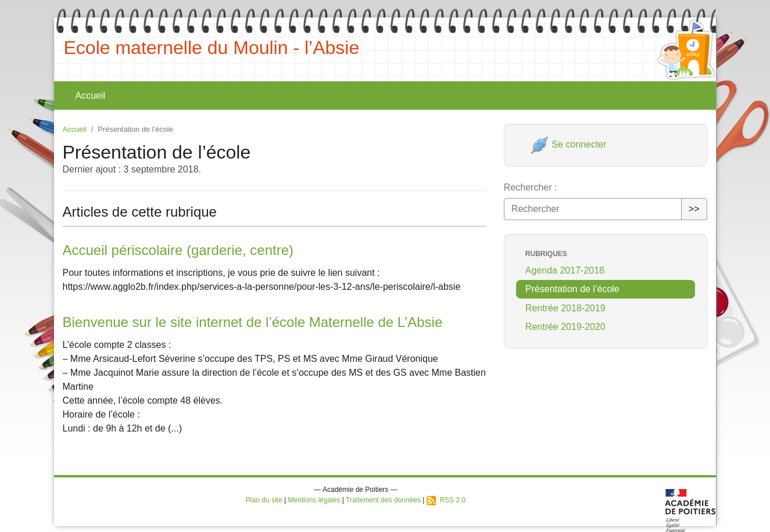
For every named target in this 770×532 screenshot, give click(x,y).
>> (694, 209)
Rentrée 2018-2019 (565, 308)
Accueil (91, 96)
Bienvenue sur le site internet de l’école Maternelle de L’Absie (253, 322)
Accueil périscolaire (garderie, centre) (178, 250)
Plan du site (264, 500)
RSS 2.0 (446, 500)
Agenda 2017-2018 (565, 270)
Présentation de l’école (572, 289)
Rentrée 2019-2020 (565, 327)
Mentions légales (314, 500)
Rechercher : (531, 187)
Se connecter (569, 144)
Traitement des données (383, 500)
